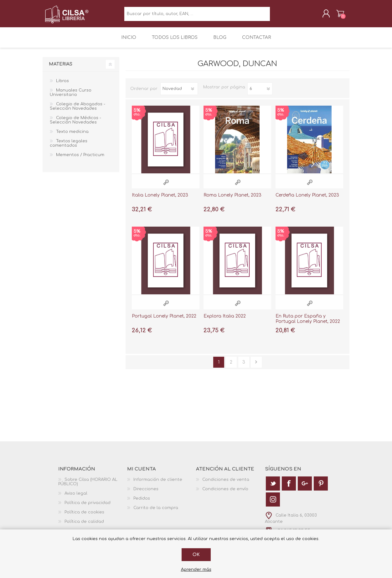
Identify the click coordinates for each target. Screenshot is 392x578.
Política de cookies (84, 516)
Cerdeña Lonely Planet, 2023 (307, 199)
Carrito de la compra (335, 15)
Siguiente (256, 366)
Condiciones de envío (225, 493)
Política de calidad (84, 525)
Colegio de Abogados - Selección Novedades (77, 110)
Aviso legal (76, 497)
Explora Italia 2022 (225, 320)
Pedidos (142, 502)
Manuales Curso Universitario (71, 97)
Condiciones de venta (226, 483)
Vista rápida (166, 186)
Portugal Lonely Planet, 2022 (164, 320)
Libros (62, 85)
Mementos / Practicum (80, 159)
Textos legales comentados (69, 147)
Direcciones (146, 493)
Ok (196, 555)
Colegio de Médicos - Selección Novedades (75, 124)
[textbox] (197, 16)
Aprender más (196, 570)
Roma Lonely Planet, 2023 (232, 199)
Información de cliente (158, 483)
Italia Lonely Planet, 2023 (160, 199)
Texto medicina (72, 136)
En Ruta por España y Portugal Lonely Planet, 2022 (308, 323)
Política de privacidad (88, 507)
